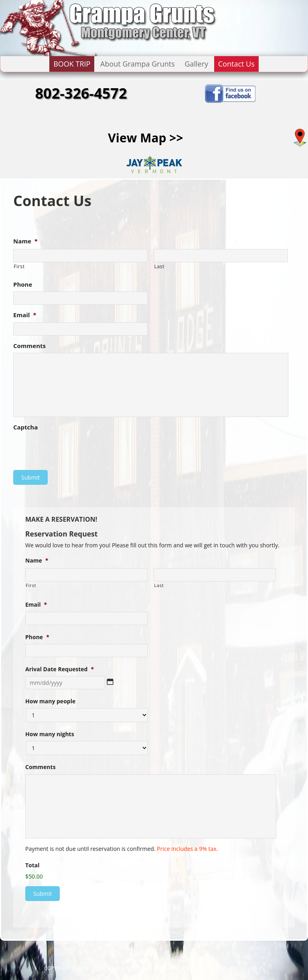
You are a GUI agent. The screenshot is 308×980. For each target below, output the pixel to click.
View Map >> (145, 138)
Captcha (25, 427)
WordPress (230, 968)
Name (25, 241)
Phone (23, 284)
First (19, 266)
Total (32, 865)
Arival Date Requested (60, 669)
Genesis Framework (187, 968)
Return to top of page (154, 961)
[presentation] (74, 450)
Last (159, 266)
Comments (29, 346)
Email (25, 315)
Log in (256, 968)
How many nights (50, 734)
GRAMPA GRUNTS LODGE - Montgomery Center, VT (80, 28)
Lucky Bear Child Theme (122, 968)
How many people (50, 701)
